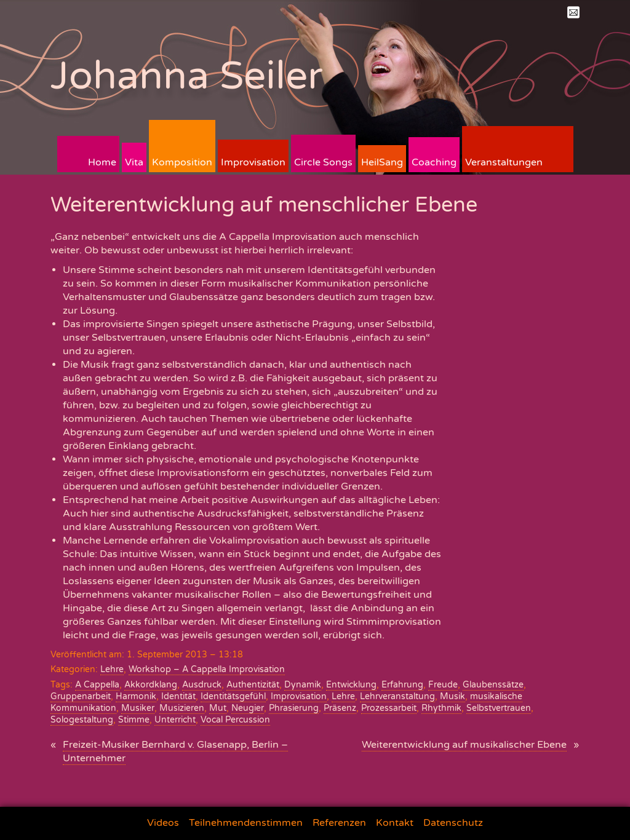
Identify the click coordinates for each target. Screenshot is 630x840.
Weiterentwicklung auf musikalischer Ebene (464, 745)
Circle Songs (323, 162)
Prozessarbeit (389, 708)
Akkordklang (151, 685)
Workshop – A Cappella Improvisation (207, 669)
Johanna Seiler (187, 76)
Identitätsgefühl (233, 696)
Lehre (112, 669)
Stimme (134, 720)
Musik (453, 696)
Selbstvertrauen (499, 708)
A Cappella (97, 685)
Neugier (248, 708)
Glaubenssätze (493, 685)
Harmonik (136, 696)
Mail (573, 12)
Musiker (138, 708)
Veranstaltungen (504, 162)
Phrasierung (294, 708)
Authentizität (253, 685)
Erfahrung (402, 685)
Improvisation (253, 162)
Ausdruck (202, 685)
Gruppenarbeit (81, 696)
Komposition (182, 162)
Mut (218, 708)
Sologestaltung (82, 720)
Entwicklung (351, 685)
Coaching (434, 162)
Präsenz (340, 708)
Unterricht (175, 720)
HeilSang (382, 162)
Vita (134, 162)
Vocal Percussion (235, 720)
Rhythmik (441, 708)
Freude (443, 685)
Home (102, 162)
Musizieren (182, 708)
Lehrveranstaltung (397, 696)
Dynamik (303, 685)
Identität (178, 696)
